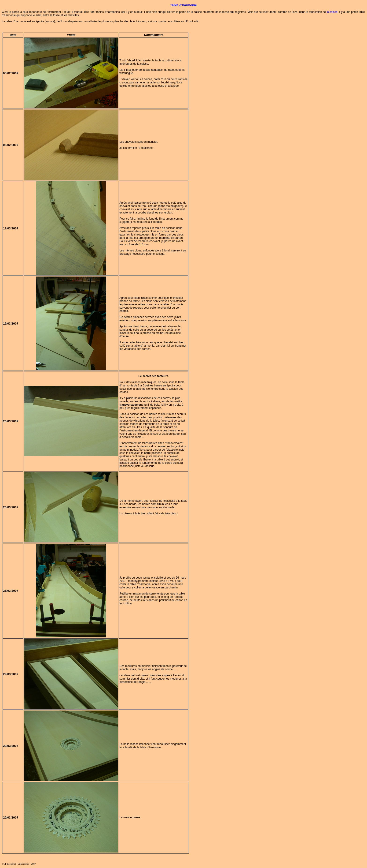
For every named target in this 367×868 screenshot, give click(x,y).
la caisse (332, 12)
